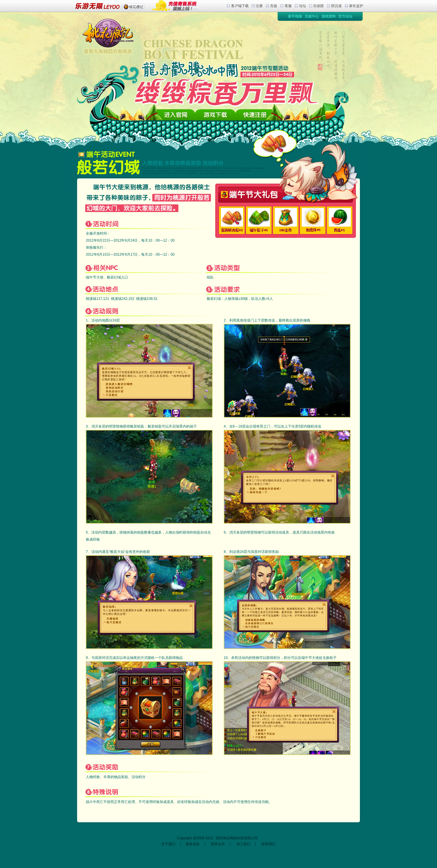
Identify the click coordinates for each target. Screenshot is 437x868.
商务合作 (218, 844)
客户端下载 (240, 6)
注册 (259, 6)
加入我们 (243, 844)
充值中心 (312, 16)
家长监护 (356, 6)
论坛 (303, 6)
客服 (288, 6)
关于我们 (168, 844)
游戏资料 (329, 16)
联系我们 (269, 844)
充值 (274, 6)
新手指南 (295, 16)
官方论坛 (345, 16)
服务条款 (193, 844)
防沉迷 (337, 6)
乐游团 (318, 6)
